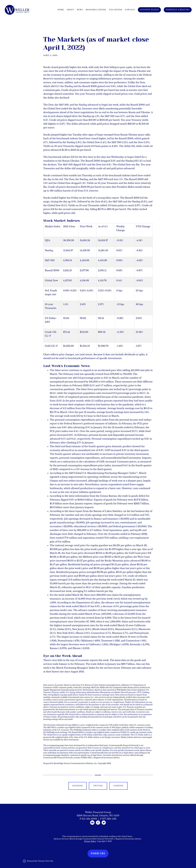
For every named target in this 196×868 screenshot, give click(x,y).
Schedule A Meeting (178, 10)
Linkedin (118, 786)
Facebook (78, 786)
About (71, 10)
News (80, 10)
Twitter (98, 786)
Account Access (149, 10)
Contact (130, 10)
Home (61, 10)
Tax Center (115, 10)
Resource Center (96, 10)
